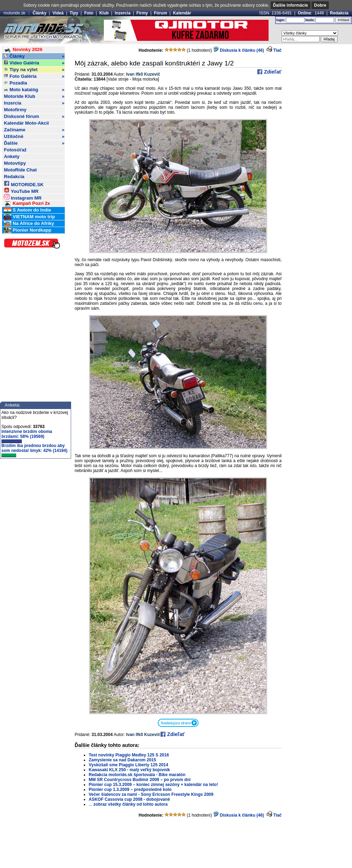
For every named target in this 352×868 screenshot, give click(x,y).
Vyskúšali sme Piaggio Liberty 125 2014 (128, 765)
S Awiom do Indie (27, 210)
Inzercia (123, 13)
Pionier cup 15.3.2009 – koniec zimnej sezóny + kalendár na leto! (153, 785)
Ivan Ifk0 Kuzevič (143, 74)
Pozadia (15, 83)
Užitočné (34, 137)
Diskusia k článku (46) (238, 50)
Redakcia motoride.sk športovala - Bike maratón (137, 775)
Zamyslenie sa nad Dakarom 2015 (122, 760)
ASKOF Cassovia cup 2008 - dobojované (129, 799)
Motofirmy (15, 110)
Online (304, 13)
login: (281, 20)
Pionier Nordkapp (28, 230)
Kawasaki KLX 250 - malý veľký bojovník (129, 770)
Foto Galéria (34, 76)
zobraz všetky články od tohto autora (130, 804)
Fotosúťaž (15, 150)
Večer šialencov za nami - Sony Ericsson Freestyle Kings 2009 (151, 794)
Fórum (160, 13)
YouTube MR (21, 190)
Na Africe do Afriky (29, 224)
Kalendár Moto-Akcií (26, 123)
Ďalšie (34, 143)
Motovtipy (15, 163)
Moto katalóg (34, 90)
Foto (89, 13)
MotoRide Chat (20, 170)
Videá (58, 13)
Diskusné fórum (34, 117)
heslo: (310, 20)
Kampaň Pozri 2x (27, 204)
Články (40, 13)
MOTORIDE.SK (24, 184)
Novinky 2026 (23, 50)
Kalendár (182, 13)
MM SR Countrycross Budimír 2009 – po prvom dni (140, 780)
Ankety (12, 156)
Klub (104, 13)
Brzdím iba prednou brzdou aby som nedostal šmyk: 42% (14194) (34, 450)
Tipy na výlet (34, 70)
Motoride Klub (34, 96)
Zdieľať (272, 72)
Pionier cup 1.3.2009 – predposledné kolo (130, 790)
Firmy (142, 13)
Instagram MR (23, 197)
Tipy (74, 13)
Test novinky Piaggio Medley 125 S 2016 (129, 755)
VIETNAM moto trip (29, 217)
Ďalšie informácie (291, 5)
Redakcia (339, 13)
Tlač (277, 50)
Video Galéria (34, 63)
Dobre (320, 5)
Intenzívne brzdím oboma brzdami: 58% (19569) (27, 436)
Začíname (34, 130)
